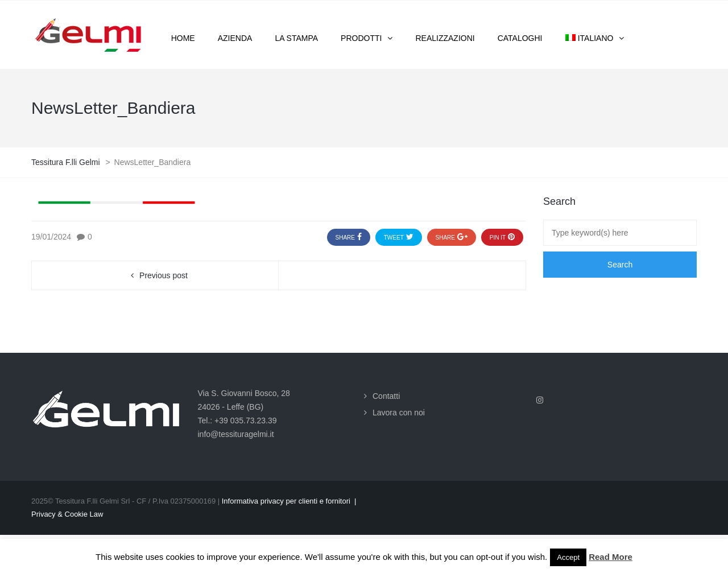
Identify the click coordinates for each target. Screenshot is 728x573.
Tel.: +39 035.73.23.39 (237, 421)
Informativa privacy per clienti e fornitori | (289, 501)
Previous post (164, 275)
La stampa (296, 38)
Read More (611, 557)
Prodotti (361, 38)
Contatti (386, 396)
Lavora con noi (399, 413)
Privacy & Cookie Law (67, 514)
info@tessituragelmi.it (236, 434)
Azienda (235, 38)
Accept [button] (568, 557)
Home (183, 38)
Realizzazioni (445, 38)
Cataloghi (520, 38)
